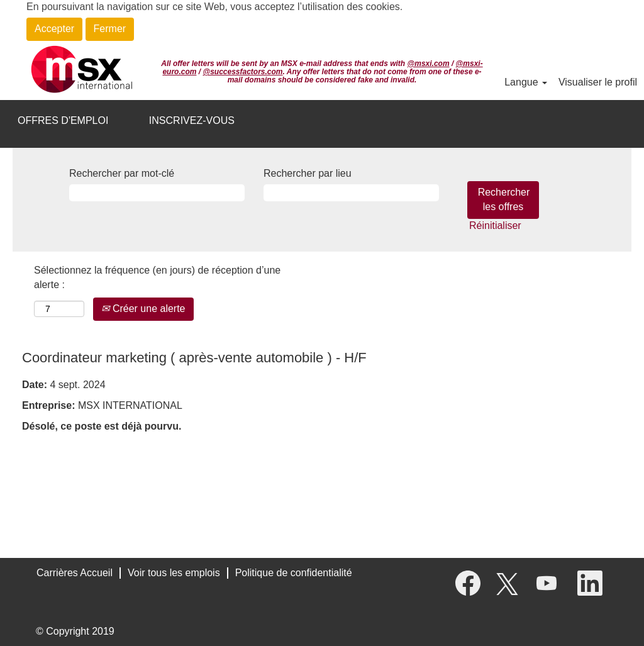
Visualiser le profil (598, 82)
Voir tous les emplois (174, 573)
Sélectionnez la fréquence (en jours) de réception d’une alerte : (157, 277)
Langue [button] (526, 82)
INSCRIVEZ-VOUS (192, 120)
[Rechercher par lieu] (351, 193)
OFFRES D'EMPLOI (63, 120)
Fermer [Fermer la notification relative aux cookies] (110, 29)
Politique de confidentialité (294, 573)
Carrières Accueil (75, 573)
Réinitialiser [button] (495, 226)
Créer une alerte (143, 309)
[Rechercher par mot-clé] (157, 193)
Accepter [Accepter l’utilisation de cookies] (54, 29)
